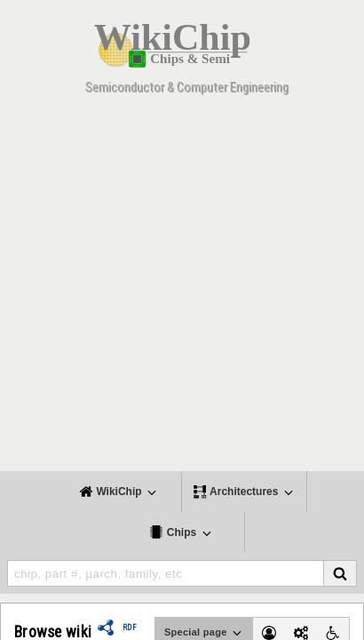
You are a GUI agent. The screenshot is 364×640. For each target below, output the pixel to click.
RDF (130, 628)
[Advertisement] (182, 289)
